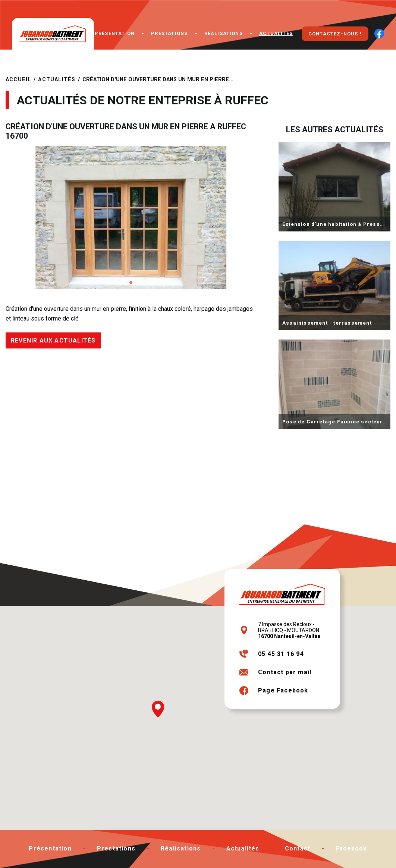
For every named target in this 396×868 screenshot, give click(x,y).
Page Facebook (283, 690)
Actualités (276, 33)
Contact (298, 848)
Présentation (115, 33)
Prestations (169, 33)
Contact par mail (285, 672)
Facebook (351, 848)
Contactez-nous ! (335, 34)
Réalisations (224, 33)
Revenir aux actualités (53, 340)
